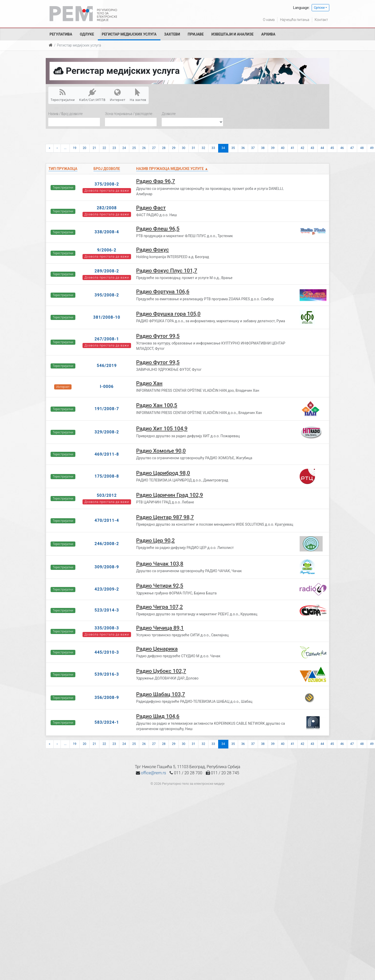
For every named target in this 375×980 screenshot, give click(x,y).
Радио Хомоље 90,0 (161, 451)
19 (75, 148)
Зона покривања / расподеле (129, 114)
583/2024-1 (107, 722)
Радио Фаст (151, 208)
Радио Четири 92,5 (160, 586)
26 (144, 148)
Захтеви (172, 34)
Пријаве (196, 34)
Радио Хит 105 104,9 (162, 429)
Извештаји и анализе (232, 34)
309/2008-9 (107, 567)
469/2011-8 (107, 454)
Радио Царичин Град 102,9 (170, 495)
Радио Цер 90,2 (155, 540)
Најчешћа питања (295, 20)
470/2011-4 (107, 520)
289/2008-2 (107, 271)
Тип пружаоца (63, 169)
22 (104, 148)
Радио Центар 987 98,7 (165, 517)
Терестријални (63, 95)
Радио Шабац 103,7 (161, 694)
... (65, 148)
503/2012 (107, 495)
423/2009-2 (107, 589)
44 (322, 148)
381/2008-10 (107, 317)
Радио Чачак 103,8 (160, 564)
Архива (268, 34)
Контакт (321, 20)
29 (174, 148)
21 (95, 148)
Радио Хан (149, 383)
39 (273, 148)
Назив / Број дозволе (66, 114)
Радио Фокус (153, 250)
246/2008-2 (107, 544)
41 (292, 148)
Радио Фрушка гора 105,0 (168, 314)
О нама (269, 20)
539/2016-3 (107, 674)
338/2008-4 (107, 232)
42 (302, 148)
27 (154, 148)
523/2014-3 (107, 610)
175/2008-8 (107, 476)
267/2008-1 (107, 339)
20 (85, 148)
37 (253, 148)
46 (342, 148)
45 (332, 148)
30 (184, 148)
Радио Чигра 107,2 (160, 607)
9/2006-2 (107, 250)
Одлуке (87, 34)
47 (352, 148)
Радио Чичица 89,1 (160, 628)
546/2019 (107, 366)
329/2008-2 (107, 432)
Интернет (118, 95)
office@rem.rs (154, 773)
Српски (319, 8)
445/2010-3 (107, 652)
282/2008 (107, 208)
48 (362, 148)
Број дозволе (107, 169)
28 (164, 148)
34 (223, 148)
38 (263, 148)
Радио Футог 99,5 (158, 336)
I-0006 (107, 387)
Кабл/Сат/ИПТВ (92, 95)
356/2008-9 (107, 697)
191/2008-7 (107, 409)
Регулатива (61, 34)
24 (124, 148)
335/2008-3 (107, 628)
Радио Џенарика (157, 649)
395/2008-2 (107, 295)
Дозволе (169, 114)
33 (213, 148)
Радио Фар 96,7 (156, 181)
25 (134, 148)
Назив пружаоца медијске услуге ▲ (172, 169)
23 (114, 148)
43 (312, 148)
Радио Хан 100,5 (157, 405)
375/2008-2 (107, 184)
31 (194, 148)
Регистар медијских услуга (129, 34)
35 (233, 148)
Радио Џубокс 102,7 (161, 671)
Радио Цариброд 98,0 (163, 473)
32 (203, 148)
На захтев (138, 95)
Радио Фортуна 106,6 (163, 292)
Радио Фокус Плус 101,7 (167, 271)
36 (243, 148)
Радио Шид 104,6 (158, 716)
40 (283, 148)
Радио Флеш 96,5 (158, 229)
